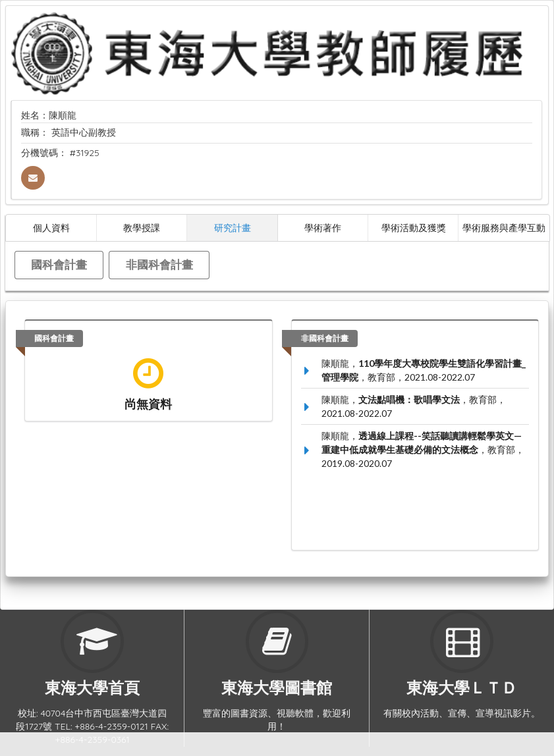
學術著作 (323, 228)
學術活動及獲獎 (414, 228)
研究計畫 (233, 228)
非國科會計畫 (159, 264)
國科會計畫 (59, 264)
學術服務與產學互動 (504, 228)
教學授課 (142, 228)
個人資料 (51, 228)
